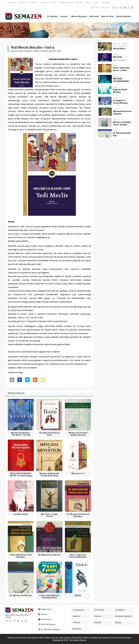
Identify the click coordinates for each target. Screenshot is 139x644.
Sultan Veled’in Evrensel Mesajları (21, 556)
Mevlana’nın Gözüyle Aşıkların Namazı (78, 434)
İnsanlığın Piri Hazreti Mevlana (120, 102)
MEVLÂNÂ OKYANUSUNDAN (121, 80)
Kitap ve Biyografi (25, 51)
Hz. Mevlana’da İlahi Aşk (21, 595)
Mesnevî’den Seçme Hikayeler (122, 112)
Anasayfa (14, 51)
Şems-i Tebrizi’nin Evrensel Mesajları (78, 556)
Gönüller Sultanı (21, 514)
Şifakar (78, 595)
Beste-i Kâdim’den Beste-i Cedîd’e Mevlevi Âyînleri (121, 70)
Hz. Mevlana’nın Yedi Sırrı (49, 555)
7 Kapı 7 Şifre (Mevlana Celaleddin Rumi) (49, 597)
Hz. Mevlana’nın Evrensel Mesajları (78, 515)
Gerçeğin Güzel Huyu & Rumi (49, 434)
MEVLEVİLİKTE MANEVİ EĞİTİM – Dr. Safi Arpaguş (21, 474)
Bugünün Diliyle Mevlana (120, 91)
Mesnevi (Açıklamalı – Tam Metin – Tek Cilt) (21, 434)
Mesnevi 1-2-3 (78, 473)
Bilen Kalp (118, 57)
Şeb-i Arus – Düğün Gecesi (49, 515)
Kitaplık (36, 51)
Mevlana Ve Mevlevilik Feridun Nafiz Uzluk (49, 474)
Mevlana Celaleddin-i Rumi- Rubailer (122, 123)
